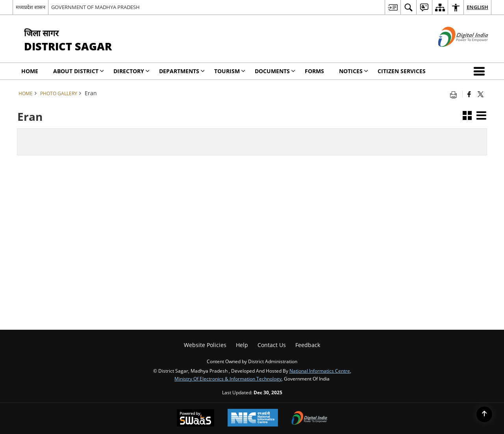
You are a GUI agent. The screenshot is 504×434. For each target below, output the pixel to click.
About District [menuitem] (79, 71)
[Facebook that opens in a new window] (469, 94)
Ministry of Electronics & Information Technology (228, 379)
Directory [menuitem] (132, 71)
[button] (481, 71)
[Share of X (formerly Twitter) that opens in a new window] (481, 94)
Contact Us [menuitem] (272, 345)
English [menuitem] (477, 7)
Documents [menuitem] (275, 71)
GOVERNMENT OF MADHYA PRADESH (95, 7)
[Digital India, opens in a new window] (309, 419)
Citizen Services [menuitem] (402, 71)
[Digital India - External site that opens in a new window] (453, 53)
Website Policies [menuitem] (205, 345)
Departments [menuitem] (182, 71)
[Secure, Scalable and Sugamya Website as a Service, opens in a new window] (195, 419)
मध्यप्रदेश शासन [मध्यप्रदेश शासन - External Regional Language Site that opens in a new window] (31, 7)
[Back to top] (484, 414)
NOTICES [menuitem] (354, 71)
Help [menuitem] (242, 345)
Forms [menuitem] (314, 71)
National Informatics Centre (320, 371)
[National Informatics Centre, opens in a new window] (253, 418)
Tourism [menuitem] (230, 71)
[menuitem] (393, 7)
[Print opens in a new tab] (455, 94)
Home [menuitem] (30, 71)
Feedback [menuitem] (308, 345)
